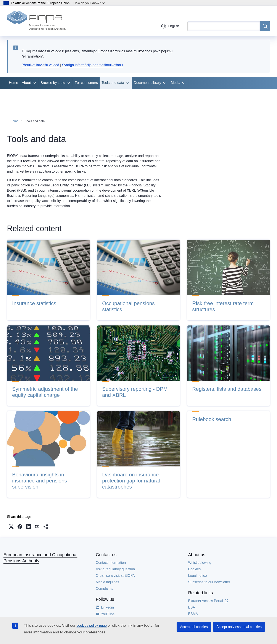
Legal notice (197, 576)
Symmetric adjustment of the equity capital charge (45, 392)
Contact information (111, 563)
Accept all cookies (194, 627)
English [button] (170, 26)
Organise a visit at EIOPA (115, 576)
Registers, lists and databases (227, 389)
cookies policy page (92, 626)
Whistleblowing (200, 563)
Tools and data (113, 83)
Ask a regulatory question (115, 569)
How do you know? (89, 3)
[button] (11, 527)
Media (176, 83)
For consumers (86, 83)
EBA (192, 607)
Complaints (105, 589)
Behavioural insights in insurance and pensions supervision (40, 481)
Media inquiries (108, 582)
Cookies (194, 569)
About (26, 83)
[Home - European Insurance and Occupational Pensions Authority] (37, 21)
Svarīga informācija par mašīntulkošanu (92, 65)
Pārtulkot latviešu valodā (40, 65)
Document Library (147, 83)
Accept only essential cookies (239, 627)
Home (14, 83)
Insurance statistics (34, 303)
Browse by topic (53, 83)
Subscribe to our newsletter (209, 582)
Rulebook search (212, 419)
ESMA (193, 614)
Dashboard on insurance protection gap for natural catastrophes (131, 481)
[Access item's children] (35, 83)
